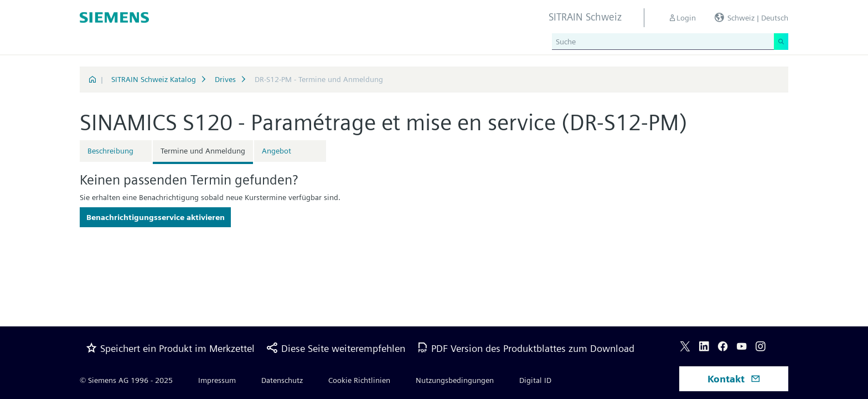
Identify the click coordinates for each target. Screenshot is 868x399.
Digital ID (535, 380)
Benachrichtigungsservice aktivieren (156, 217)
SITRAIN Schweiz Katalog (154, 79)
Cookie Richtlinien (359, 380)
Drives (225, 79)
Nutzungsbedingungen (455, 380)
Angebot (277, 151)
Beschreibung (110, 151)
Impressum (217, 380)
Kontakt (734, 379)
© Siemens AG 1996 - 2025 (126, 380)
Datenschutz (282, 380)
